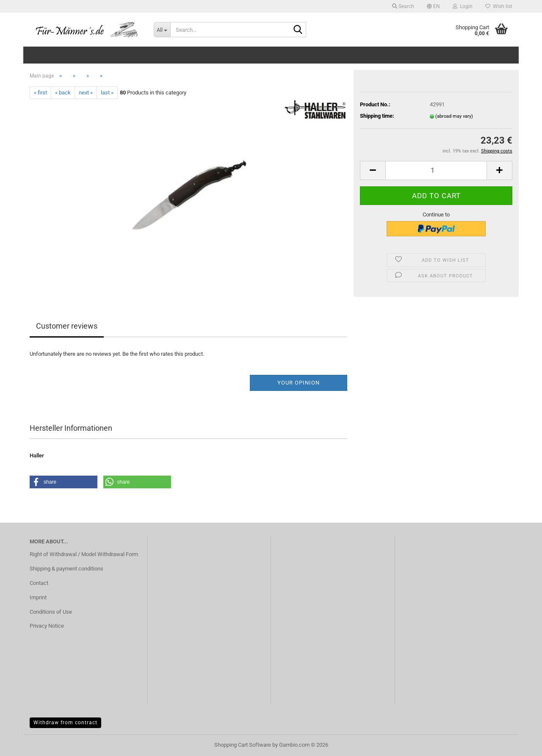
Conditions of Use (51, 612)
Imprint (38, 597)
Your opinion (299, 383)
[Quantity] (436, 170)
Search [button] (403, 6)
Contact (39, 583)
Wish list (499, 6)
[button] (433, 6)
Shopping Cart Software (243, 745)
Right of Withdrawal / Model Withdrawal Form (84, 554)
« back (63, 93)
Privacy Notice (47, 626)
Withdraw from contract (65, 723)
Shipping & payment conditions (66, 569)
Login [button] (463, 6)
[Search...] (162, 30)
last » (107, 93)
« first (40, 93)
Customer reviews (67, 326)
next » (86, 93)
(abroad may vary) (454, 116)
